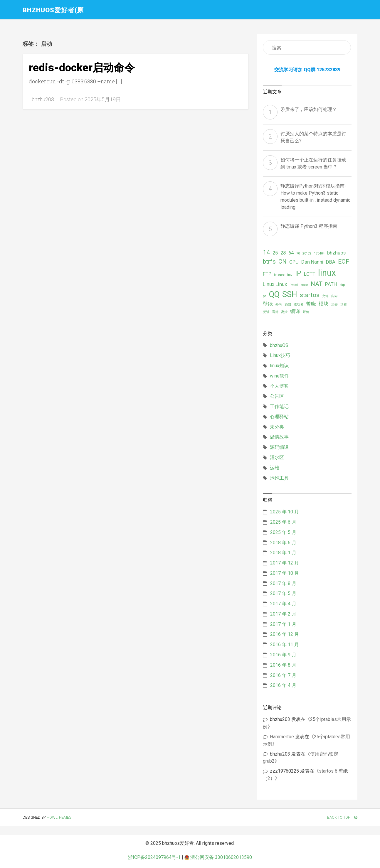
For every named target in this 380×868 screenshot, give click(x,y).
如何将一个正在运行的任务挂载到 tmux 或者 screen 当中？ (313, 163)
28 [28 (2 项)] (283, 253)
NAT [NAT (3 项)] (317, 284)
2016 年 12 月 (285, 634)
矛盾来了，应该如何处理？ (309, 109)
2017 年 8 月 (283, 583)
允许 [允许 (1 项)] (325, 296)
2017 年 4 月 (283, 604)
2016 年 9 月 (283, 655)
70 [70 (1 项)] (298, 253)
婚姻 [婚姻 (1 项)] (288, 305)
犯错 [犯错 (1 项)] (266, 312)
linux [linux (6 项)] (327, 273)
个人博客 (279, 386)
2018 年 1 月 (283, 553)
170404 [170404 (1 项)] (319, 253)
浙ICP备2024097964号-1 (154, 857)
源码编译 (279, 447)
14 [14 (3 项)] (266, 252)
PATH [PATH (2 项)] (331, 284)
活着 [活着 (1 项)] (344, 305)
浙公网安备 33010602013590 (218, 857)
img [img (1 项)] (290, 275)
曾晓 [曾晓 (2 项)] (311, 304)
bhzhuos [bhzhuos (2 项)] (336, 253)
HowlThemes (59, 817)
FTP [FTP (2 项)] (267, 274)
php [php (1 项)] (342, 285)
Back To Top (342, 817)
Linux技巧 (280, 355)
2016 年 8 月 (283, 665)
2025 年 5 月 (283, 532)
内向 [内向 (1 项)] (334, 296)
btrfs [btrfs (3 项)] (269, 262)
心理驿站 (279, 417)
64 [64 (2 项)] (291, 253)
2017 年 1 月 (283, 624)
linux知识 (279, 366)
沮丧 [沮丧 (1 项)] (334, 305)
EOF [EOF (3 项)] (344, 262)
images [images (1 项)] (279, 275)
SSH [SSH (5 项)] (290, 294)
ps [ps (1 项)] (265, 296)
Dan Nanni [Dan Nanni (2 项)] (312, 262)
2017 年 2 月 (283, 614)
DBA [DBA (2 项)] (331, 262)
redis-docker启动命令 (82, 68)
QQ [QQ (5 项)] (274, 294)
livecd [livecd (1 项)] (294, 285)
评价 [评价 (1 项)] (306, 312)
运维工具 (279, 478)
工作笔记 (279, 406)
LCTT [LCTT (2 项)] (310, 274)
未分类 (277, 427)
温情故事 (279, 437)
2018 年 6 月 (283, 543)
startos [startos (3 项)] (310, 295)
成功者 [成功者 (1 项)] (299, 305)
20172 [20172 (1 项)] (307, 253)
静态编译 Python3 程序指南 (309, 226)
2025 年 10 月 (285, 512)
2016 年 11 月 (285, 644)
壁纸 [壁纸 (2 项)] (268, 304)
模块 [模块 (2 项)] (324, 304)
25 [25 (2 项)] (275, 253)
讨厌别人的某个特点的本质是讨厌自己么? (313, 137)
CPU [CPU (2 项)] (294, 262)
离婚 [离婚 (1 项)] (284, 312)
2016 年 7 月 (283, 675)
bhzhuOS (279, 345)
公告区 (277, 396)
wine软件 (279, 376)
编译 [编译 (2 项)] (295, 311)
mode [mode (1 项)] (304, 285)
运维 (275, 468)
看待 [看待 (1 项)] (275, 312)
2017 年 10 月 (285, 573)
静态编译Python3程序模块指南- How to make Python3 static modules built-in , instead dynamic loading (315, 197)
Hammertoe (282, 737)
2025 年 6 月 (283, 522)
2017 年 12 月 (285, 563)
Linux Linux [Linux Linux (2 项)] (275, 284)
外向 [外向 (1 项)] (279, 305)
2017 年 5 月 (283, 593)
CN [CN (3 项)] (283, 262)
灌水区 (277, 457)
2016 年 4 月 (283, 685)
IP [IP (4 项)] (298, 273)
